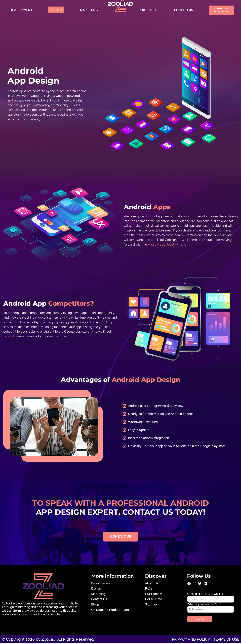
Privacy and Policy (187, 640)
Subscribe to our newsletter (207, 595)
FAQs (149, 589)
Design (56, 10)
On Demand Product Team (110, 610)
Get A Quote (154, 600)
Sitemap (151, 605)
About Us (152, 584)
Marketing (89, 10)
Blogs (95, 605)
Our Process (154, 594)
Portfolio (147, 10)
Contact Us (184, 10)
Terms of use (225, 640)
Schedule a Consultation (221, 10)
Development (21, 10)
